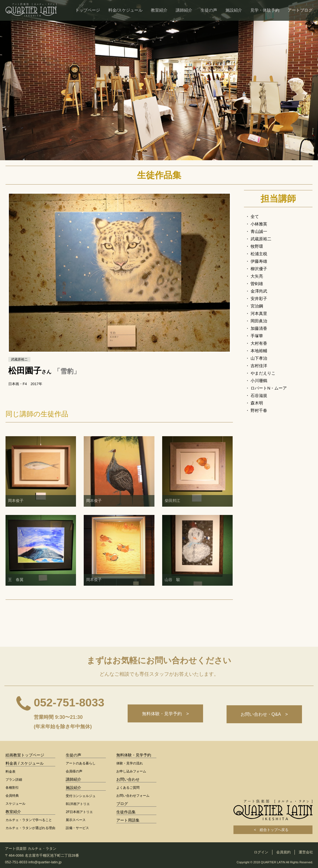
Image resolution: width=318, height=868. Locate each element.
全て (255, 216)
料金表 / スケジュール (25, 763)
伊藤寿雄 (259, 261)
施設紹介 (234, 10)
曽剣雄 (257, 284)
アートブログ (300, 10)
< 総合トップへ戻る (273, 830)
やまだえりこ (263, 373)
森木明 (257, 403)
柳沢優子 (259, 269)
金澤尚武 (259, 291)
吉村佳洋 (259, 366)
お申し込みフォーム (131, 771)
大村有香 (259, 343)
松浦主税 (259, 254)
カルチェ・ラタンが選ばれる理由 (30, 828)
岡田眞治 (259, 321)
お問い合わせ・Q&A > (263, 714)
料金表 (10, 772)
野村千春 (259, 410)
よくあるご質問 (128, 788)
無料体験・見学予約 (134, 755)
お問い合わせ (128, 779)
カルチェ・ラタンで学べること (29, 820)
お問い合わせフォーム (133, 796)
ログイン (261, 852)
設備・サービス (77, 828)
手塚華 (257, 336)
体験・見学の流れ (130, 763)
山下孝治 (259, 358)
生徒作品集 (126, 812)
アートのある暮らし (81, 763)
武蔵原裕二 (261, 239)
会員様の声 (74, 771)
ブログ (122, 804)
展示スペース (76, 820)
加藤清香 (259, 328)
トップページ (88, 10)
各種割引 (12, 788)
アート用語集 (128, 820)
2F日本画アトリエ (79, 812)
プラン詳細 (14, 780)
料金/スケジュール (125, 10)
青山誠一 (259, 231)
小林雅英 (259, 224)
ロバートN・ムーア (269, 388)
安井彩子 (259, 298)
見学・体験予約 (265, 10)
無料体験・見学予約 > (163, 714)
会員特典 (12, 796)
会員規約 (283, 852)
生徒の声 (209, 10)
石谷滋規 (259, 395)
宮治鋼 (257, 306)
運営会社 (306, 852)
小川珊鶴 (259, 381)
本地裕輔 (259, 351)
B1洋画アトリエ (78, 804)
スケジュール (15, 804)
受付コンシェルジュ (81, 796)
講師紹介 (184, 10)
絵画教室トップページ (25, 755)
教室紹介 (159, 10)
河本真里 (259, 313)
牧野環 (257, 246)
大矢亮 (257, 276)
